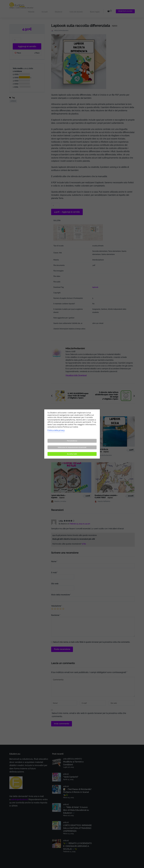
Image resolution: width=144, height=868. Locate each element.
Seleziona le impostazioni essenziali (72, 447)
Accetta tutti (72, 454)
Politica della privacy (56, 430)
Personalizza (72, 441)
